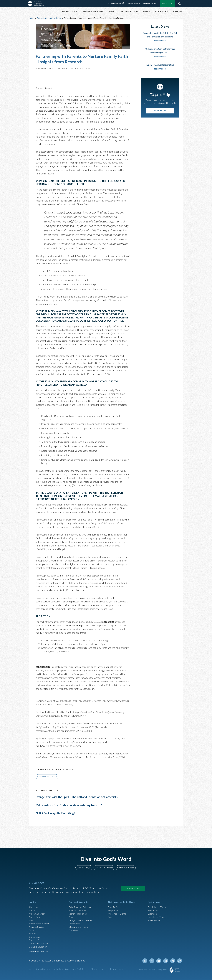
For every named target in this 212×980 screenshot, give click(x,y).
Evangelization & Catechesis (49, 18)
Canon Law (35, 938)
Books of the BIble (78, 909)
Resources (153, 909)
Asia (31, 920)
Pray (110, 916)
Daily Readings (114, 4)
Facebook (154, 964)
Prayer (72, 916)
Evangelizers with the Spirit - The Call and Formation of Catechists (76, 799)
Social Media (154, 920)
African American (38, 912)
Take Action (114, 905)
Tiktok (180, 964)
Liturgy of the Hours (79, 927)
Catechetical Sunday (47, 777)
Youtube (160, 964)
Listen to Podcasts (104, 865)
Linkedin (167, 964)
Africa (32, 909)
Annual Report (37, 916)
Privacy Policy (117, 972)
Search (179, 4)
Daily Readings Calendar (124, 3)
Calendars (153, 912)
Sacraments (75, 923)
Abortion (34, 905)
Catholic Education (39, 949)
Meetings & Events (118, 912)
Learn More (133, 886)
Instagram (173, 964)
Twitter (147, 964)
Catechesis (35, 941)
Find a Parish (134, 4)
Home (31, 18)
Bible (32, 931)
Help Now (167, 4)
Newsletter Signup (158, 916)
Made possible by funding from (153, 973)
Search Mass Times (78, 912)
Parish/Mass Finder (158, 905)
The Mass (74, 931)
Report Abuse (150, 4)
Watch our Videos (126, 865)
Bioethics (34, 934)
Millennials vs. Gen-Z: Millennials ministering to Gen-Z (75, 813)
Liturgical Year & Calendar (82, 920)
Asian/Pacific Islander (40, 923)
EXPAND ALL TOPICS (39, 953)
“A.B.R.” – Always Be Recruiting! (59, 825)
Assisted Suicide (38, 927)
